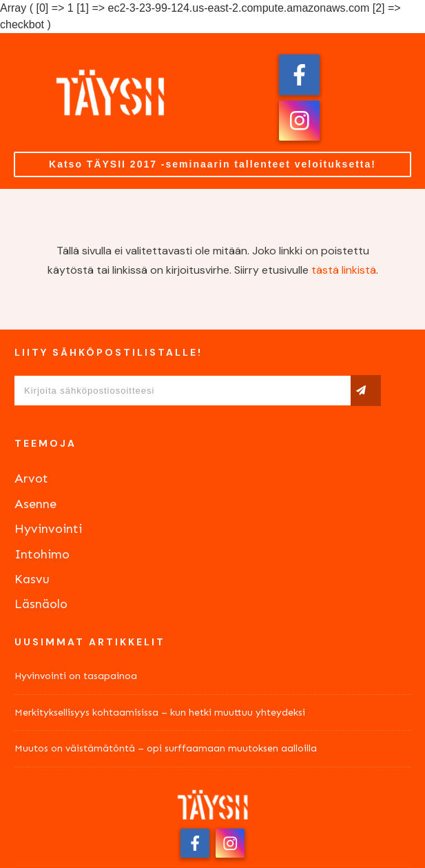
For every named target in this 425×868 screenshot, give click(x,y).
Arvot (31, 478)
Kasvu (32, 579)
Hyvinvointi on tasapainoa (76, 676)
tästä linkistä (344, 270)
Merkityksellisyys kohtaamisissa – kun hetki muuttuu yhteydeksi (160, 713)
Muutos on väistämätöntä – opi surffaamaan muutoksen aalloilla (166, 748)
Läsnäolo (41, 604)
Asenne (35, 504)
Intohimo (42, 554)
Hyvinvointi (48, 529)
